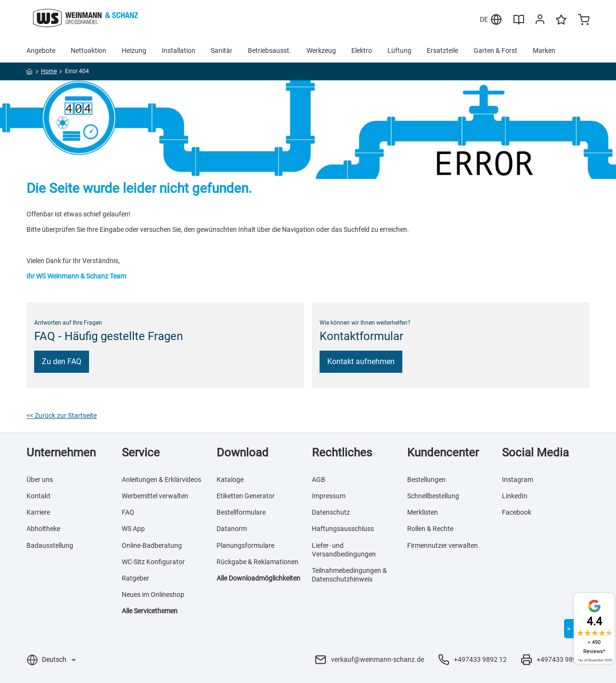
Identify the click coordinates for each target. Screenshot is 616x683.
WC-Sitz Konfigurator (153, 562)
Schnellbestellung (433, 496)
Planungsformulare (245, 545)
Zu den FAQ (62, 361)
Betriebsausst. (269, 51)
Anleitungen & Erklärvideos (161, 480)
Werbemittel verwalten (155, 496)
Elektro (362, 51)
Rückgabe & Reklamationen (257, 562)
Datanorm (232, 529)
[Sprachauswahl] (59, 659)
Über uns (40, 480)
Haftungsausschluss (343, 529)
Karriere (38, 512)
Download (243, 453)
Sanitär (222, 51)
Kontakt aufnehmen (361, 361)
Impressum (329, 496)
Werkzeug (321, 51)
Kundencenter (443, 453)
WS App (133, 529)
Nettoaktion (89, 51)
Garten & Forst (495, 51)
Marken (544, 51)
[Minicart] (584, 21)
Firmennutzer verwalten (443, 545)
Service (141, 453)
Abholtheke (43, 529)
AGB (319, 480)
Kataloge (230, 480)
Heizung (134, 51)
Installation (179, 51)
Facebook (517, 512)
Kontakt (38, 496)
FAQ (128, 512)
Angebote (41, 51)
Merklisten (423, 512)
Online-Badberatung (152, 545)
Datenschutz (331, 512)
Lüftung (399, 51)
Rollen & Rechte (430, 529)
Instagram (518, 480)
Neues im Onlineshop (153, 594)
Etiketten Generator (246, 496)
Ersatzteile (443, 51)
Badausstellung (50, 545)
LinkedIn (515, 496)
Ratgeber (135, 578)
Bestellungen (426, 480)
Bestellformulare (241, 512)
